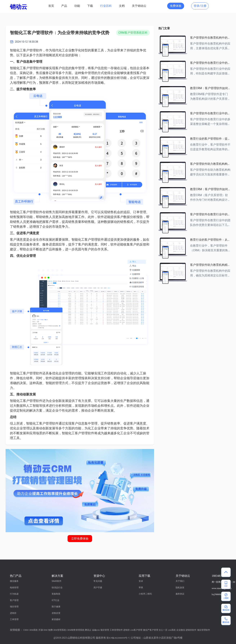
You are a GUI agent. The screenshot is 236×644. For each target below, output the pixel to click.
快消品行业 (57, 588)
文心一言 (163, 630)
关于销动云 (139, 6)
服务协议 (180, 594)
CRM (26, 630)
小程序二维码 (145, 594)
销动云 (19, 7)
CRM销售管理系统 (75, 630)
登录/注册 (200, 6)
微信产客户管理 (151, 630)
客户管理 (14, 600)
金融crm (96, 630)
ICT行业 (55, 600)
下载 (90, 6)
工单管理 (14, 619)
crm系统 (172, 630)
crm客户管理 (136, 630)
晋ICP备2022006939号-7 (118, 638)
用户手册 (98, 588)
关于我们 (180, 581)
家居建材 (56, 619)
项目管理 (14, 607)
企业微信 (181, 630)
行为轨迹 (14, 594)
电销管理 (14, 588)
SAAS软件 (57, 581)
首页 (51, 6)
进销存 (13, 613)
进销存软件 (191, 630)
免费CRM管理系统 (57, 630)
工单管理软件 (116, 630)
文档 (122, 6)
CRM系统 (33, 630)
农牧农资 (56, 613)
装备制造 (56, 594)
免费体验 (176, 6)
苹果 (141, 588)
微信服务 (14, 581)
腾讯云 (88, 630)
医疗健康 (56, 607)
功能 (77, 6)
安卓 (141, 581)
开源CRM (43, 630)
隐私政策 (180, 588)
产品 (64, 6)
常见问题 (98, 581)
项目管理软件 (204, 630)
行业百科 (106, 6)
